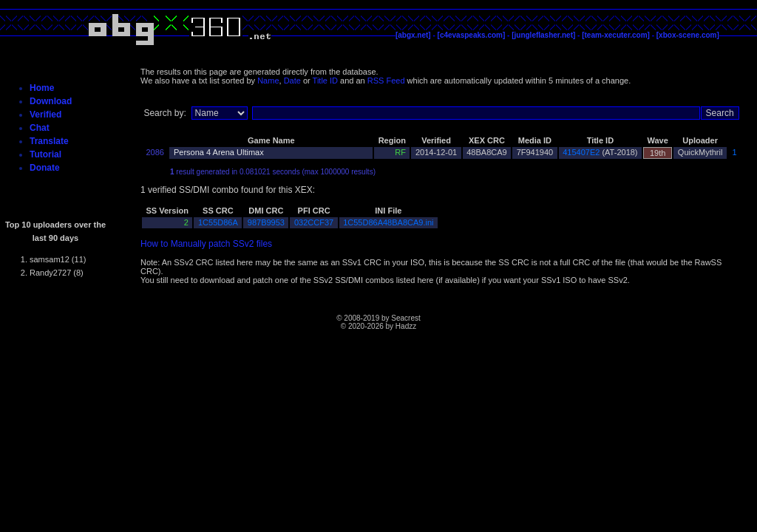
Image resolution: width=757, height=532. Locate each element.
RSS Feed (386, 81)
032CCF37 (314, 222)
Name (268, 81)
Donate (45, 168)
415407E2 (581, 152)
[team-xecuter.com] (616, 35)
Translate (49, 141)
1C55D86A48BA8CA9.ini (388, 222)
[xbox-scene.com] (688, 35)
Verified (45, 115)
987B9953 (266, 222)
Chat (40, 128)
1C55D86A (218, 222)
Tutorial (45, 154)
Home (42, 88)
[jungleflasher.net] (543, 35)
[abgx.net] (413, 35)
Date (292, 81)
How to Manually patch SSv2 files (206, 244)
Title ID (325, 81)
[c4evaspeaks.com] (472, 35)
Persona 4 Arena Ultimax (219, 152)
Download (51, 101)
